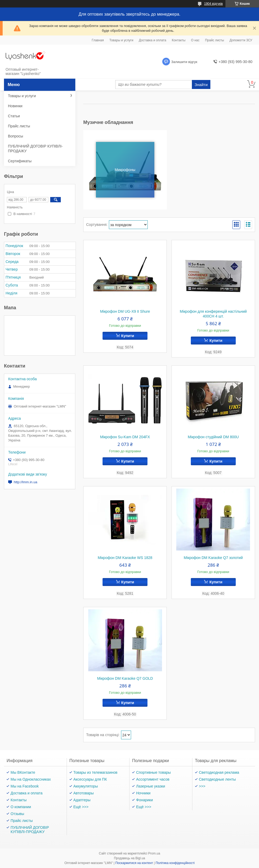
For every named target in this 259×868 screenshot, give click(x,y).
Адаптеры (82, 800)
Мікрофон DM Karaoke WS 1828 (125, 558)
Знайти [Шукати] (201, 85)
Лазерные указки (151, 786)
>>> (202, 786)
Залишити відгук (184, 62)
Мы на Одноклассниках (31, 779)
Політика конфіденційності (175, 863)
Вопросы (15, 136)
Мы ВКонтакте (23, 772)
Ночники (143, 793)
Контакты (179, 40)
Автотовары (84, 793)
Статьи (14, 116)
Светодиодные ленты (218, 779)
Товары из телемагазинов (96, 772)
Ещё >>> (81, 807)
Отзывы (17, 814)
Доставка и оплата (152, 40)
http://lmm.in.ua (26, 482)
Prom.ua (154, 853)
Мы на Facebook (25, 786)
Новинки (15, 106)
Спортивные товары (153, 772)
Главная (98, 40)
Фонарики (145, 800)
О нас (195, 40)
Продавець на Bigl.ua (129, 858)
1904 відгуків (213, 4)
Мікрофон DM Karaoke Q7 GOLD (125, 678)
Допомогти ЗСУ (241, 40)
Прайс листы (215, 40)
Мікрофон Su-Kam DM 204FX (125, 437)
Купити (128, 336)
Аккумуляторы (86, 786)
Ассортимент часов (153, 779)
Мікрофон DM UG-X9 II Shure (125, 311)
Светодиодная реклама (219, 772)
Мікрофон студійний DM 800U (213, 437)
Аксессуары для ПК (90, 779)
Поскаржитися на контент (134, 863)
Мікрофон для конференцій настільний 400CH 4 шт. (213, 314)
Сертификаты (20, 161)
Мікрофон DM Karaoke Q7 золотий (213, 558)
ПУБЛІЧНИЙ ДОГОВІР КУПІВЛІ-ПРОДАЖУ (35, 149)
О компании (21, 807)
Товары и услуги (121, 40)
